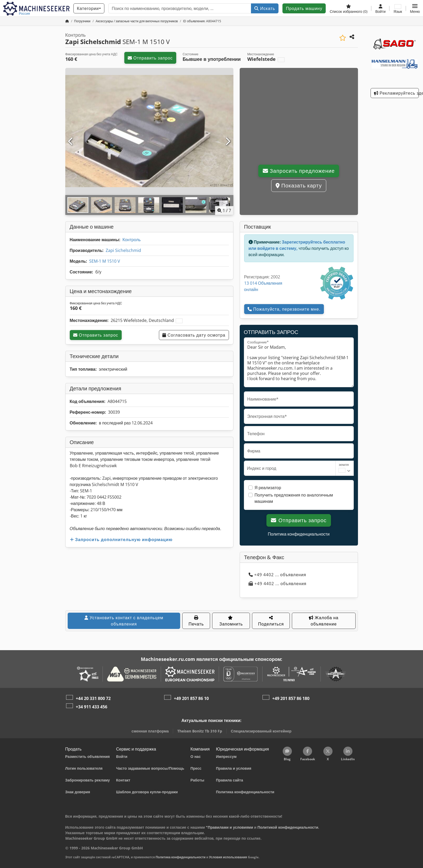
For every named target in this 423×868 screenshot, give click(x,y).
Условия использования (228, 857)
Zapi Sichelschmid (123, 250)
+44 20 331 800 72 (93, 698)
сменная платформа (150, 731)
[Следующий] (228, 142)
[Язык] (398, 8)
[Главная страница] (67, 21)
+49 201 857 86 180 (291, 698)
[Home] (82, 21)
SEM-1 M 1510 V (105, 261)
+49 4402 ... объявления (277, 575)
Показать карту (299, 185)
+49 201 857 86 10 (191, 698)
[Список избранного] (349, 8)
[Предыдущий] (71, 142)
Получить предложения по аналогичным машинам (294, 498)
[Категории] (89, 8)
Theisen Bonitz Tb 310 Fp (200, 731)
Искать (265, 8)
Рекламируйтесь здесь (396, 93)
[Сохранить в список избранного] (343, 38)
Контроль (132, 240)
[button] (415, 8)
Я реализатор (268, 488)
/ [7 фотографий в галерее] (224, 211)
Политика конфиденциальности (299, 534)
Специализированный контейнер (261, 731)
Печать (196, 621)
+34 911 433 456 (92, 707)
